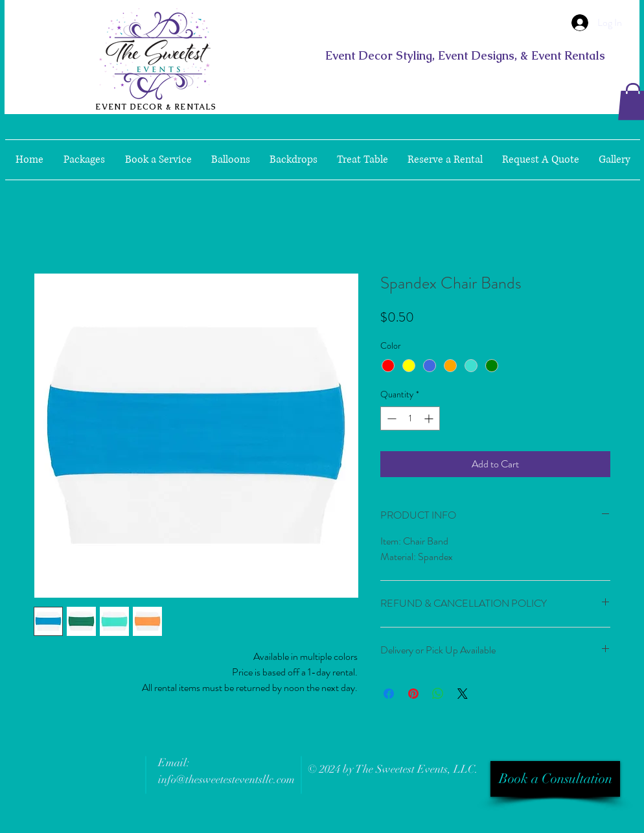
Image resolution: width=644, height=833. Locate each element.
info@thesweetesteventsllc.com (226, 780)
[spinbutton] (410, 418)
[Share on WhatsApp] (438, 694)
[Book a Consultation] (555, 779)
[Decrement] (390, 418)
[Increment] (430, 418)
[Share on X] (463, 694)
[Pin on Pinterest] (413, 694)
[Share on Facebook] (389, 694)
